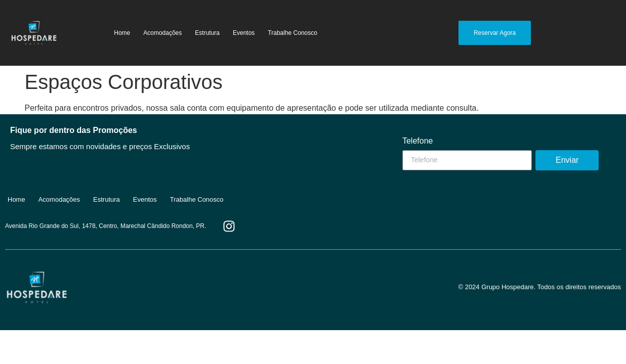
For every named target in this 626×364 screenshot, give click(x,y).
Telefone (418, 141)
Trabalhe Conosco (293, 33)
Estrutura (207, 33)
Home (122, 33)
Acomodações (162, 33)
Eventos (244, 33)
